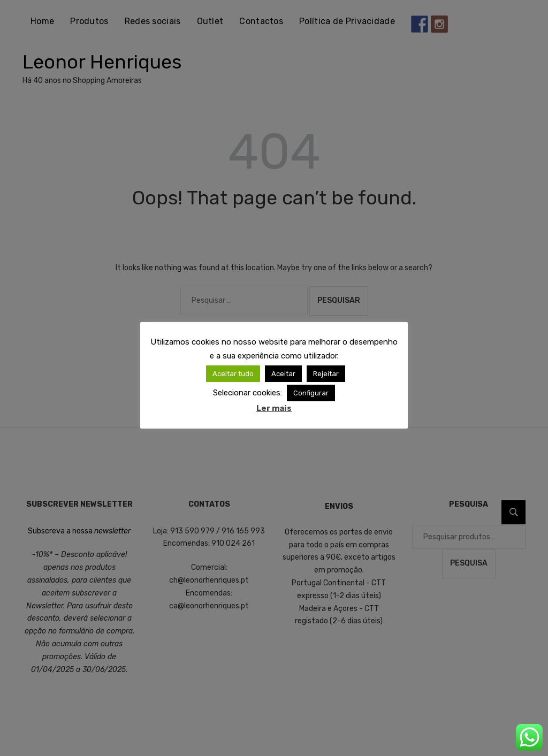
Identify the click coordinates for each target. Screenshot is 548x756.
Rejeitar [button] (326, 374)
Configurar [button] (311, 393)
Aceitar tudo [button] (233, 374)
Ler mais (274, 408)
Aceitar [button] (283, 374)
